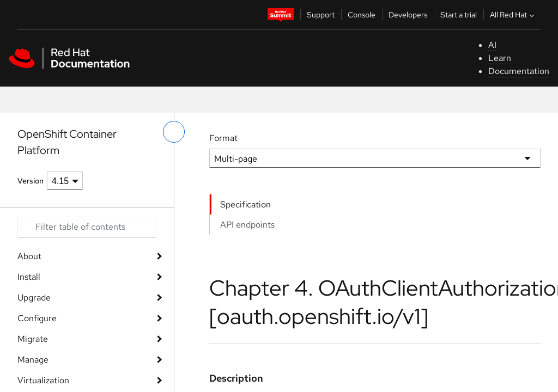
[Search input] (87, 227)
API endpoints (247, 225)
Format (223, 138)
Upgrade (34, 298)
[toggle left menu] (174, 132)
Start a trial (459, 15)
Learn (500, 58)
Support (321, 15)
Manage (33, 360)
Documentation (519, 71)
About (29, 256)
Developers (408, 15)
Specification (245, 204)
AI (492, 45)
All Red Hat (513, 15)
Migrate (33, 339)
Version (31, 181)
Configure (37, 318)
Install (29, 277)
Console (362, 15)
